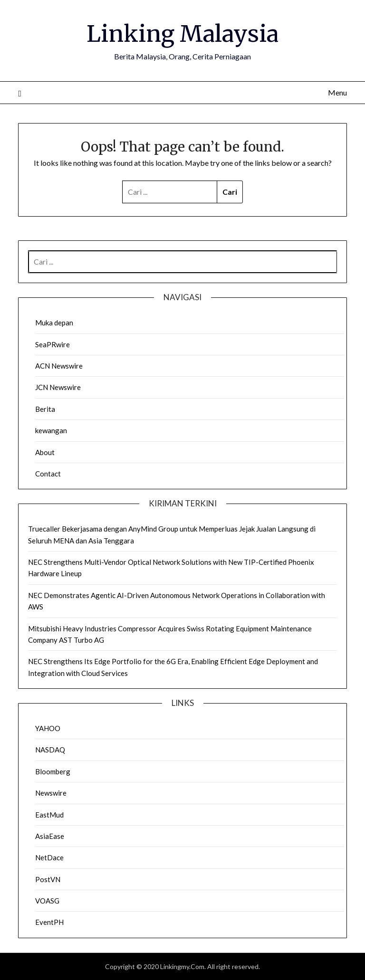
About (45, 452)
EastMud (49, 815)
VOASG (47, 901)
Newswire (51, 793)
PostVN (48, 879)
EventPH (49, 922)
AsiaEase (50, 836)
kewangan (51, 430)
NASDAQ (50, 750)
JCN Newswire (58, 387)
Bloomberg (53, 771)
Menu (337, 92)
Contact (48, 474)
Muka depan (54, 323)
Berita (45, 409)
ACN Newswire (59, 366)
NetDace (49, 857)
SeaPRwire (53, 344)
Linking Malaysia (182, 34)
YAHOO (48, 728)
